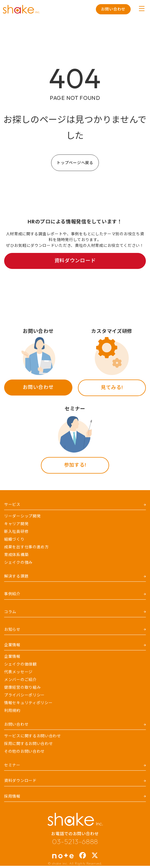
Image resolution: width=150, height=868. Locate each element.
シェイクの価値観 (20, 664)
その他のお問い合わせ (24, 751)
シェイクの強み (18, 562)
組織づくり (14, 539)
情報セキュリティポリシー (28, 703)
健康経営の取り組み (22, 687)
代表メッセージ (18, 672)
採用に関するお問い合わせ (28, 744)
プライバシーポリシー (24, 695)
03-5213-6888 (75, 842)
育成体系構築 (16, 555)
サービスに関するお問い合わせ (33, 736)
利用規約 (12, 711)
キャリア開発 (16, 524)
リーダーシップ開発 (22, 516)
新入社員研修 (16, 532)
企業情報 (12, 656)
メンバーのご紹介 (20, 680)
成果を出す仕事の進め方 (27, 547)
